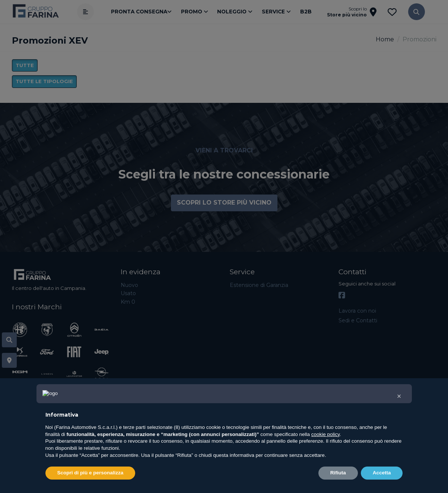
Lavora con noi (357, 311)
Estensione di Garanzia (259, 285)
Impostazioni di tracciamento (398, 485)
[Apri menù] (85, 12)
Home (385, 39)
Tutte (25, 65)
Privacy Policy (301, 485)
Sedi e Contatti (358, 320)
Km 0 (128, 302)
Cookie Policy (339, 485)
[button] (417, 12)
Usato (128, 293)
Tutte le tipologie (44, 81)
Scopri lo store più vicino (224, 203)
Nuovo (129, 285)
